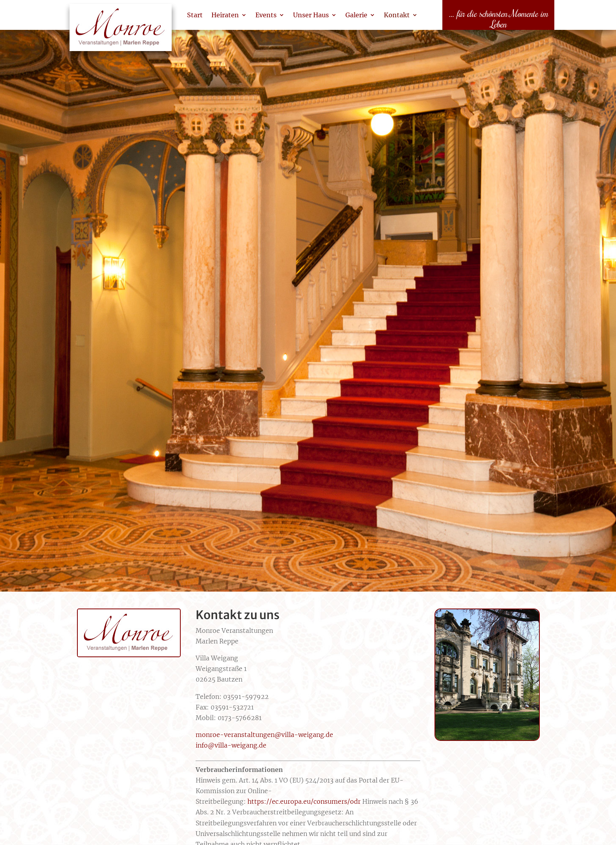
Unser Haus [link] (311, 15)
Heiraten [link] (225, 15)
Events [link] (266, 15)
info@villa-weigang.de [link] (231, 745)
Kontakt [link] (397, 15)
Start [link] (195, 15)
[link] (121, 31)
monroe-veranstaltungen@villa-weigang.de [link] (264, 735)
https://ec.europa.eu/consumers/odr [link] (304, 801)
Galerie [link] (356, 15)
